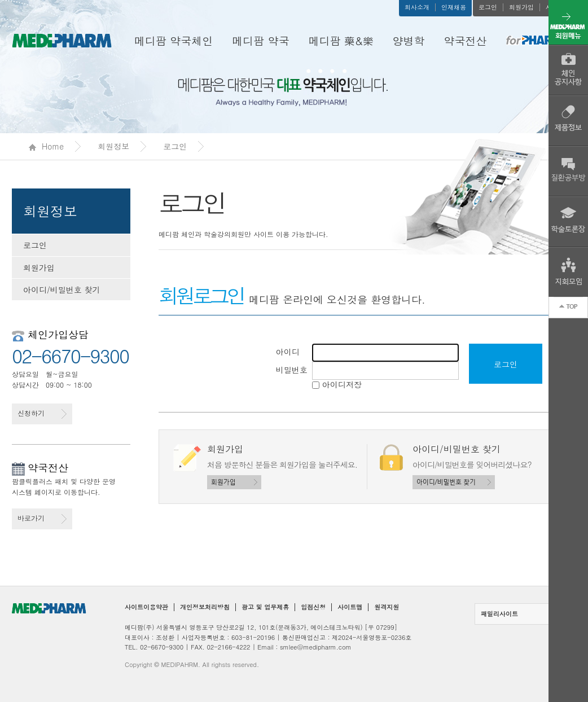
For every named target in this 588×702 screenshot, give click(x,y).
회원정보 (113, 146)
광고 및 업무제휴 (265, 607)
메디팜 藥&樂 (341, 40)
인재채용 (454, 7)
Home (46, 146)
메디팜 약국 (260, 40)
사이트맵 (350, 607)
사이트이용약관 (146, 607)
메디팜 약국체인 (174, 40)
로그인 (488, 7)
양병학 (409, 40)
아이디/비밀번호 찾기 (62, 289)
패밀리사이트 (525, 614)
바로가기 (42, 518)
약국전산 (466, 40)
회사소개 (417, 7)
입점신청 (313, 607)
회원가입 (521, 7)
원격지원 (387, 607)
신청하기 (42, 413)
